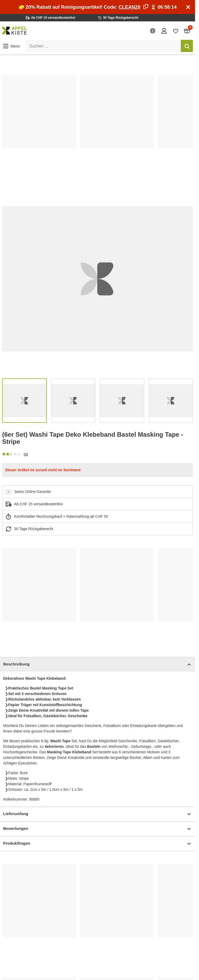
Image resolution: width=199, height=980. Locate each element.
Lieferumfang (98, 814)
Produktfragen (98, 844)
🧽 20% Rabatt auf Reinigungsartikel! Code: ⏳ (98, 7)
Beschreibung (98, 665)
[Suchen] (187, 46)
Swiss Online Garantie (33, 492)
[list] (98, 125)
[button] (11, 46)
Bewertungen (98, 829)
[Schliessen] (188, 7)
